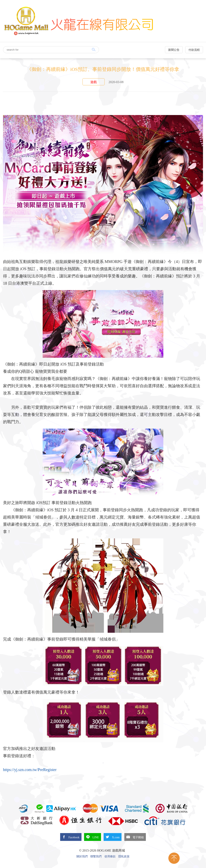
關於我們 (82, 857)
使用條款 (110, 857)
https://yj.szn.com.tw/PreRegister (30, 770)
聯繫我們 (96, 857)
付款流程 (194, 50)
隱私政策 (124, 857)
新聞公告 (174, 50)
